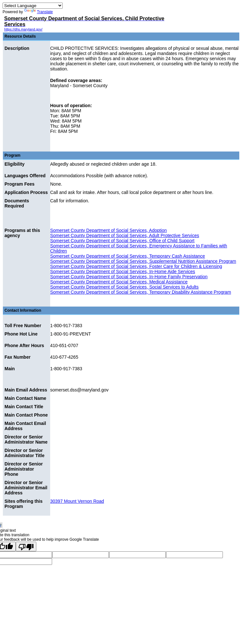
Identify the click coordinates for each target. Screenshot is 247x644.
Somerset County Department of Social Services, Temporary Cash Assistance (128, 256)
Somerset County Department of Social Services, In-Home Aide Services (123, 271)
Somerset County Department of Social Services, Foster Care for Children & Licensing (136, 266)
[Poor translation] (26, 547)
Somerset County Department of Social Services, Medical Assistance (119, 282)
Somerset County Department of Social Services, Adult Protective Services (125, 235)
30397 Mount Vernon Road (77, 501)
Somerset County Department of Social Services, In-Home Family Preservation (129, 277)
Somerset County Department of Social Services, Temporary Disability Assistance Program (141, 292)
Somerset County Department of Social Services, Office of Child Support (122, 241)
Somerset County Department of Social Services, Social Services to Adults (124, 287)
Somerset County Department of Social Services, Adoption (109, 230)
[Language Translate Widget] (33, 6)
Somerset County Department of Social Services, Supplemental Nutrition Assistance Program (143, 261)
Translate (39, 12)
